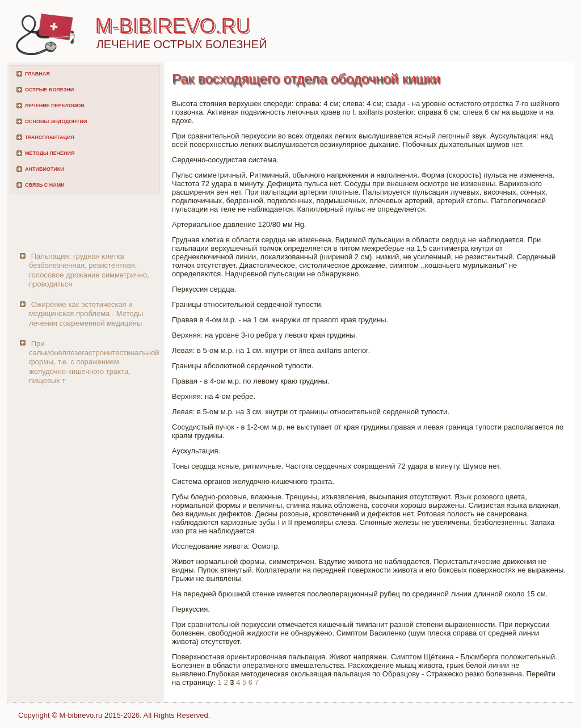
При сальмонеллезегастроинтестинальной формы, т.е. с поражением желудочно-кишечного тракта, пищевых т (94, 362)
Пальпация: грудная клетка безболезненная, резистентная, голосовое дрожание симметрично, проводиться (89, 270)
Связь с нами (45, 185)
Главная (37, 74)
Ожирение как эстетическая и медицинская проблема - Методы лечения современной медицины (86, 314)
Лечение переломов (55, 106)
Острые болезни (49, 90)
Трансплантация (50, 137)
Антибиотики (45, 169)
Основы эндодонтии (56, 121)
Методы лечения (50, 153)
